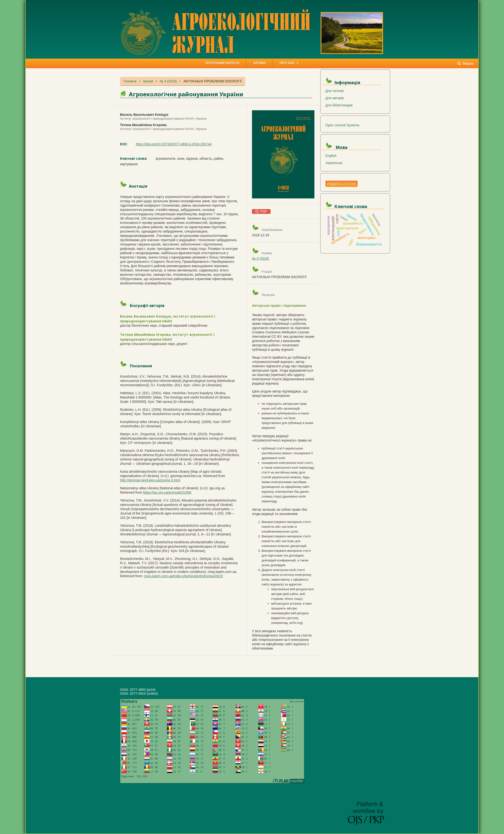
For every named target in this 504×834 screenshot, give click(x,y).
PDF (263, 211)
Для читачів (335, 91)
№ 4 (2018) (168, 81)
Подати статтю (342, 184)
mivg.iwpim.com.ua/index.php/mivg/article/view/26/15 (183, 576)
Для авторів (335, 98)
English (331, 156)
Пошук (468, 64)
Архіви (148, 81)
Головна (130, 81)
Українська (334, 163)
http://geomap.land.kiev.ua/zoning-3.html (150, 480)
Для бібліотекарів (339, 105)
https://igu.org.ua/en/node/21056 (167, 492)
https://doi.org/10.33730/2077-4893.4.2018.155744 (174, 144)
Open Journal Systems (342, 125)
